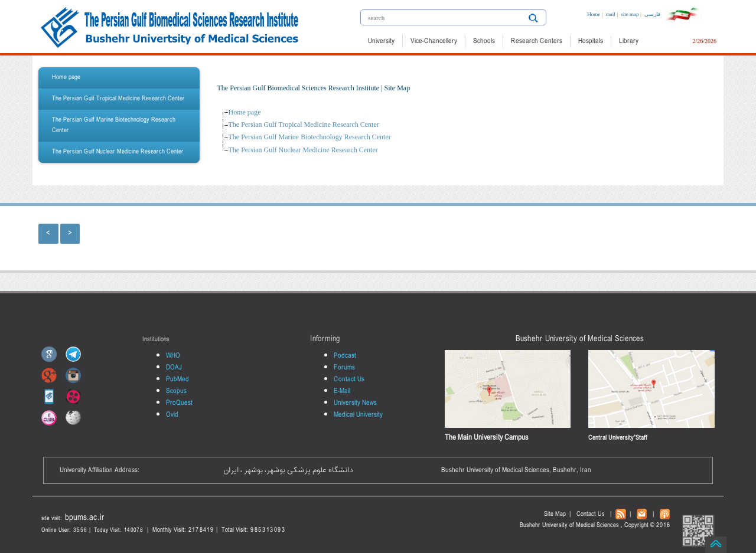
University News (355, 403)
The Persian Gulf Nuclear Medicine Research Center (118, 152)
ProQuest (179, 403)
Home (594, 14)
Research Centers (537, 41)
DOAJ (174, 368)
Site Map (555, 514)
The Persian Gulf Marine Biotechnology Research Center (114, 125)
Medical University (358, 415)
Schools (484, 41)
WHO (173, 356)
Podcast (345, 356)
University (381, 41)
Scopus (176, 391)
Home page (66, 78)
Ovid (172, 415)
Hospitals (591, 41)
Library (629, 41)
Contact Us (349, 379)
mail (611, 14)
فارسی (652, 14)
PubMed (177, 379)
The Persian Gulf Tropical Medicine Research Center (118, 99)
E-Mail (342, 391)
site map (630, 14)
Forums (344, 368)
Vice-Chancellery (434, 41)
